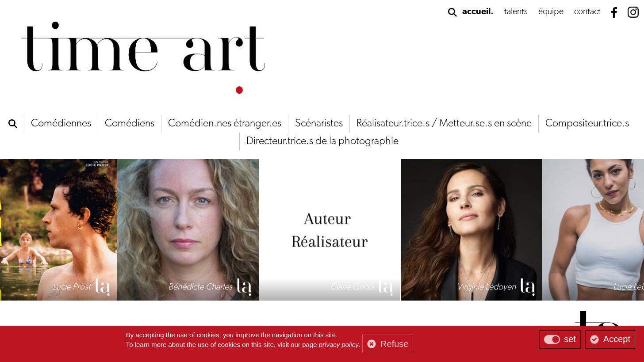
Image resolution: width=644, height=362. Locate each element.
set (570, 339)
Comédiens (130, 124)
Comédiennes (61, 124)
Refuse (394, 344)
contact (587, 12)
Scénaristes (319, 124)
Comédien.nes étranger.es (225, 124)
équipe (551, 12)
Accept (617, 339)
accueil (476, 12)
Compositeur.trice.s (587, 124)
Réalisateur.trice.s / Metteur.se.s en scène (444, 124)
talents (516, 12)
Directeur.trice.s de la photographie (322, 141)
